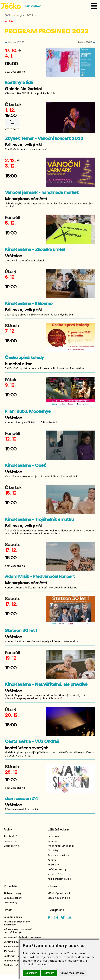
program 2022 (25, 15)
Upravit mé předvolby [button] (72, 973)
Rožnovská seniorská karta (19, 961)
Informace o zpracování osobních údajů (18, 931)
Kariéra (52, 860)
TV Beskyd (10, 951)
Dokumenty (11, 902)
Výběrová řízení (57, 874)
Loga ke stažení (13, 898)
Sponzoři (53, 841)
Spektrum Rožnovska (16, 956)
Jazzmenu (54, 836)
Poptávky (53, 864)
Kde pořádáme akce (59, 879)
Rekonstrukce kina (58, 855)
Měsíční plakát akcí (59, 893)
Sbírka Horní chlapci (15, 965)
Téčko (9, 15)
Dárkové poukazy (14, 942)
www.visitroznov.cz (15, 946)
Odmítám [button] (49, 973)
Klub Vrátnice (33, 6)
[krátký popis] (50, 95)
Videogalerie (11, 846)
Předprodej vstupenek (61, 846)
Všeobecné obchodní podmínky (23, 937)
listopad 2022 (15, 42)
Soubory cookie (13, 917)
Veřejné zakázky (57, 869)
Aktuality (53, 850)
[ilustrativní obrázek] (70, 62)
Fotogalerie (10, 841)
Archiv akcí (10, 836)
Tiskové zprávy (13, 893)
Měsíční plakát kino (59, 898)
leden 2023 (87, 42)
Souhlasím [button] (31, 973)
